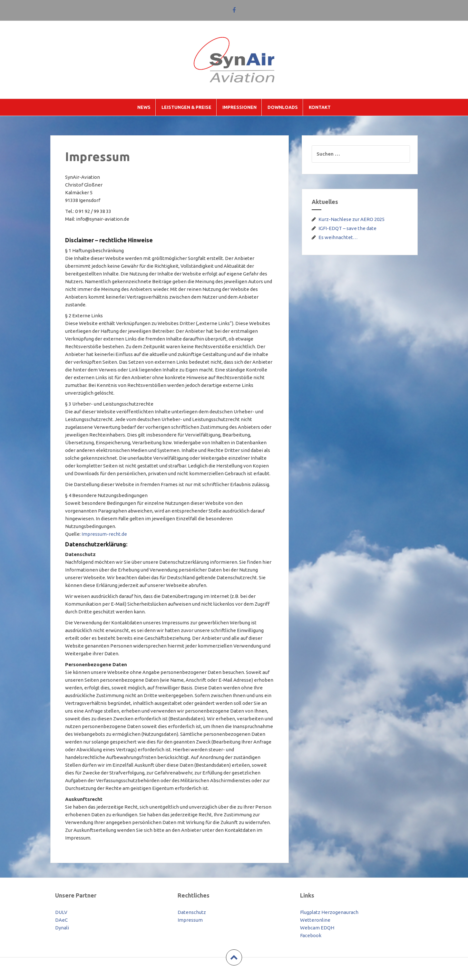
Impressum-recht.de (104, 534)
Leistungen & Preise (186, 107)
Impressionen (239, 107)
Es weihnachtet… (338, 237)
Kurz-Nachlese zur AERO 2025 (351, 219)
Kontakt (320, 107)
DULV (61, 912)
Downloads (283, 107)
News (144, 107)
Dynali (62, 928)
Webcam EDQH (317, 928)
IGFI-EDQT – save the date (347, 228)
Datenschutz (192, 912)
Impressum (190, 920)
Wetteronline (315, 920)
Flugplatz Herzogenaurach (329, 912)
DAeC (61, 920)
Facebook (311, 935)
